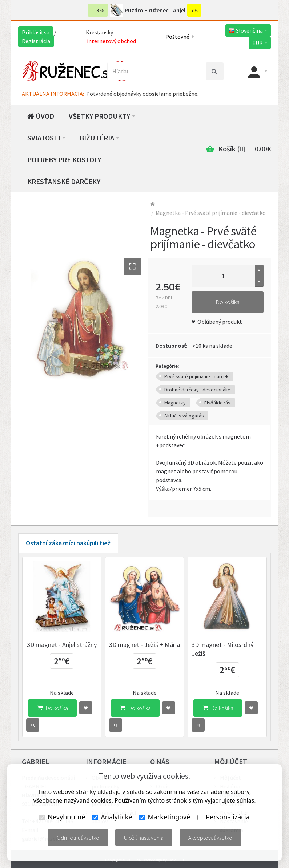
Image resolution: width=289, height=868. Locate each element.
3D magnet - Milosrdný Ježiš (222, 649)
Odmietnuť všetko (78, 838)
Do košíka (228, 302)
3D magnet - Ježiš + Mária (144, 645)
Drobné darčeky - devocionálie (197, 390)
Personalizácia (223, 817)
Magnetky (175, 403)
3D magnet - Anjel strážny (62, 645)
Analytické (112, 817)
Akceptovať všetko (210, 838)
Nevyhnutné (62, 817)
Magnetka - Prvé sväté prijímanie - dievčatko (211, 213)
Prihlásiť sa (36, 32)
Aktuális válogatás (184, 416)
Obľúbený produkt (220, 322)
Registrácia (36, 41)
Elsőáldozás (217, 403)
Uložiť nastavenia (144, 838)
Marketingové (165, 817)
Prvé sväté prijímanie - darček (196, 376)
